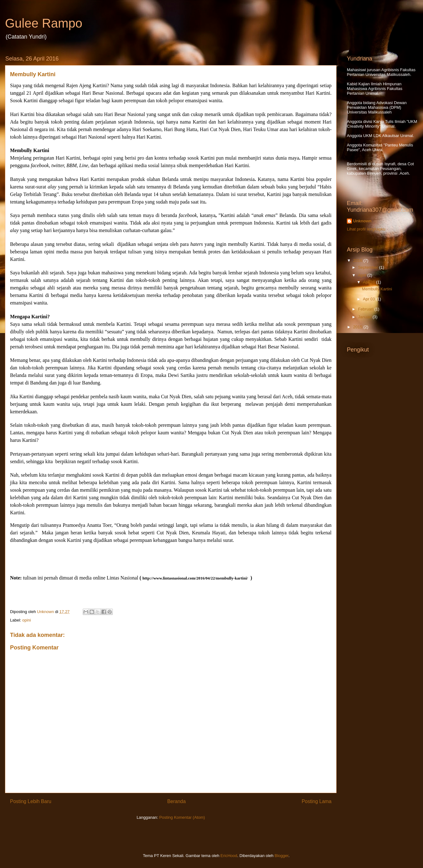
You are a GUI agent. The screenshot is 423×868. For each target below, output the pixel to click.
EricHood (229, 856)
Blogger (281, 856)
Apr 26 (369, 282)
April (363, 275)
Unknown (362, 221)
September (369, 267)
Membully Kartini (377, 289)
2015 (358, 327)
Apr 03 (369, 299)
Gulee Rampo (44, 23)
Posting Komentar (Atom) (182, 817)
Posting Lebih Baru (31, 801)
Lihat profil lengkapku (366, 229)
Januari (365, 317)
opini (26, 620)
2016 (358, 260)
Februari (366, 309)
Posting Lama (317, 801)
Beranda (177, 801)
